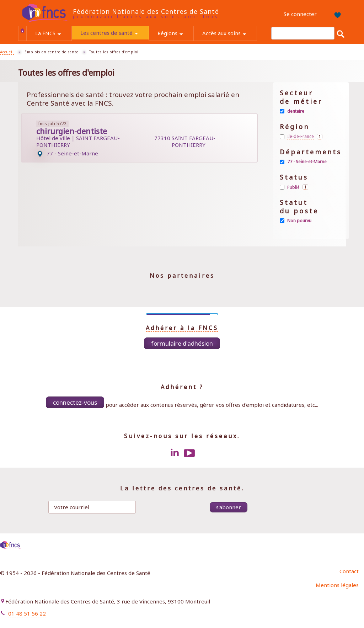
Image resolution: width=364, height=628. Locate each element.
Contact (349, 571)
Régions (175, 34)
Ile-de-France (305, 137)
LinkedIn (175, 453)
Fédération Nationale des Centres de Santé (146, 11)
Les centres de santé (114, 34)
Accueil (22, 30)
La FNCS (53, 34)
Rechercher (341, 33)
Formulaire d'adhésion (182, 343)
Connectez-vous (75, 402)
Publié (298, 187)
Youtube (189, 453)
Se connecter (300, 14)
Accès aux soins (229, 34)
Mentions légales (337, 585)
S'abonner (229, 507)
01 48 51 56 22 (27, 613)
